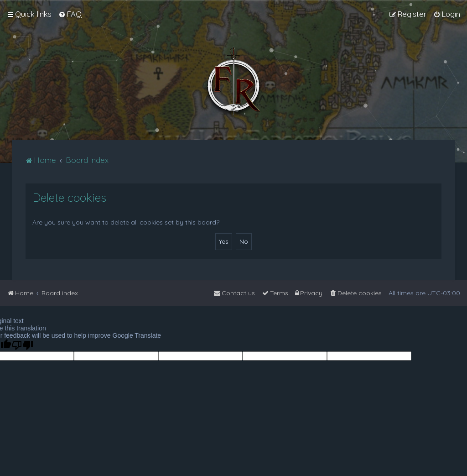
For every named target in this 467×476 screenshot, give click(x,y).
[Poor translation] (22, 345)
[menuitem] (70, 14)
